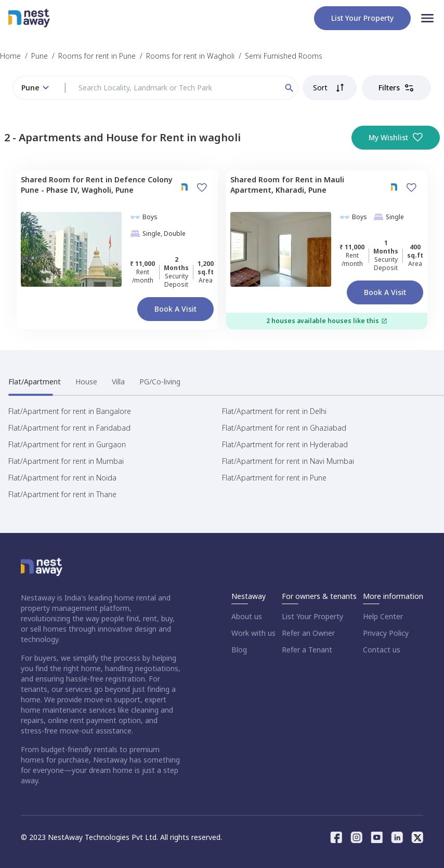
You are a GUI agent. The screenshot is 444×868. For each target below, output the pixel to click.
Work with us (253, 633)
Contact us (382, 650)
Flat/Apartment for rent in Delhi (274, 411)
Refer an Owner (308, 633)
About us (247, 616)
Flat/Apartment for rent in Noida (62, 478)
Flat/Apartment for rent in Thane (62, 494)
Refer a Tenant (307, 650)
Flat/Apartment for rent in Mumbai (66, 461)
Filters (396, 88)
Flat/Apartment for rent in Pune (274, 478)
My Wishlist (396, 138)
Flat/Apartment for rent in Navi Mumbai (288, 461)
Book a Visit (175, 309)
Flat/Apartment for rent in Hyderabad (285, 444)
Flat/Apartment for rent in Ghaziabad (284, 428)
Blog (239, 650)
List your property (362, 18)
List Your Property (312, 616)
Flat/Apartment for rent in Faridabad (69, 428)
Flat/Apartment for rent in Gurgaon (67, 444)
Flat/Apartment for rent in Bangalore (70, 411)
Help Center (383, 616)
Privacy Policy (386, 633)
